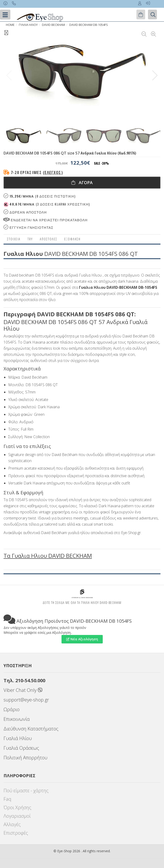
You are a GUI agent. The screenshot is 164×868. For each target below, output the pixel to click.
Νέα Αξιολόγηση (82, 639)
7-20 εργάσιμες (37, 172)
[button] (155, 75)
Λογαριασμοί (17, 816)
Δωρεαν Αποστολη (25, 212)
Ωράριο (12, 709)
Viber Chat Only (23, 690)
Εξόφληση (72, 239)
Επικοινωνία (17, 719)
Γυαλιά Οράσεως (21, 748)
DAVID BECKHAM (53, 25)
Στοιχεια (14, 239)
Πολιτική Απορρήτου (25, 758)
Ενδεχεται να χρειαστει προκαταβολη (46, 220)
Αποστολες (49, 239)
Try (30, 239)
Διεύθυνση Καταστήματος (31, 729)
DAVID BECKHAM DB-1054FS (89, 25)
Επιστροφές (16, 833)
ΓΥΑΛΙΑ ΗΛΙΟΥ (28, 25)
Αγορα (82, 182)
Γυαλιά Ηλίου (18, 738)
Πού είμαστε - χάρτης (26, 791)
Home (10, 25)
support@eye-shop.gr (26, 700)
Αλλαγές (12, 824)
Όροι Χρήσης (17, 807)
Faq (7, 799)
